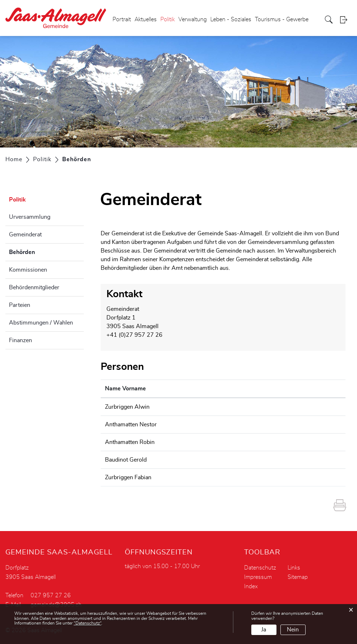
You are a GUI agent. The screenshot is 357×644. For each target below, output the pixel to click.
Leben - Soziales (231, 19)
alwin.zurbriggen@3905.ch (274, 407)
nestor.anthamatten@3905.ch (278, 425)
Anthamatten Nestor (131, 425)
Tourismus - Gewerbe (282, 19)
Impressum (258, 577)
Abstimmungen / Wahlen (41, 323)
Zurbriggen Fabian (128, 477)
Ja (264, 630)
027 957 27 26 (51, 595)
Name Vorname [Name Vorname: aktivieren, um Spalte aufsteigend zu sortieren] (125, 389)
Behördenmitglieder (34, 287)
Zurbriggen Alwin (127, 407)
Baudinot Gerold (126, 460)
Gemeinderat (25, 235)
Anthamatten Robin (130, 442)
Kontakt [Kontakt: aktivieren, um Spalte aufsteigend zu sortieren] (250, 389)
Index (251, 586)
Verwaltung (193, 19)
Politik (168, 19)
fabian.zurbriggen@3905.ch (275, 477)
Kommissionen (28, 270)
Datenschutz (260, 568)
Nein (293, 630)
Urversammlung (30, 217)
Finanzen (20, 340)
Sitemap (298, 577)
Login (346, 20)
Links (294, 568)
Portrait (122, 19)
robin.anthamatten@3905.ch (276, 442)
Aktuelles (146, 19)
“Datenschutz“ (88, 623)
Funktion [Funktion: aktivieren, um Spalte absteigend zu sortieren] (195, 389)
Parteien (20, 305)
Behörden (40, 251)
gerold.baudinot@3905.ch (273, 460)
